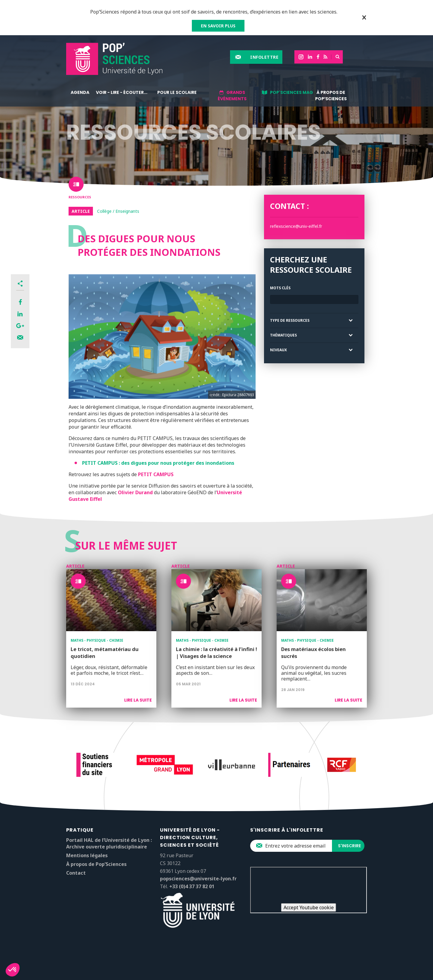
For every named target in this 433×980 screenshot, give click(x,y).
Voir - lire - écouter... (122, 92)
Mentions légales (87, 855)
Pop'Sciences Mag (292, 92)
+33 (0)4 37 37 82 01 (192, 886)
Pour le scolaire (177, 92)
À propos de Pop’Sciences (331, 96)
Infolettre (264, 57)
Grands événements (232, 96)
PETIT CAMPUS (156, 474)
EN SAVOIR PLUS (218, 26)
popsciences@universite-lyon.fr (198, 879)
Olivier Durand (135, 492)
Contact (76, 873)
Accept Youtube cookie (309, 907)
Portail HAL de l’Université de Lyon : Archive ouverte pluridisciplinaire (109, 843)
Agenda (80, 92)
